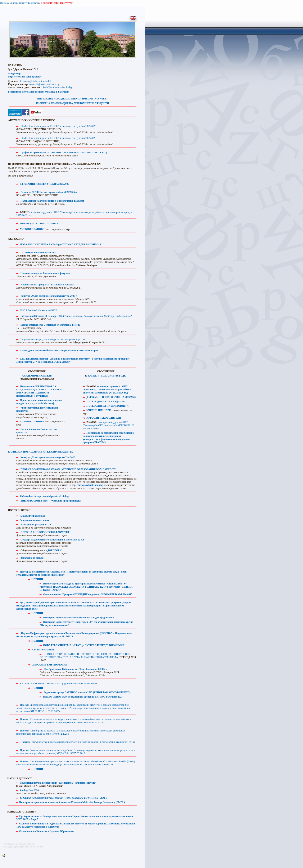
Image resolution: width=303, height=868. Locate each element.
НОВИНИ (37, 579)
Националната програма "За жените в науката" (48, 285)
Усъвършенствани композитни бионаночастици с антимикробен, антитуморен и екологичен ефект (78, 742)
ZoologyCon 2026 (29, 790)
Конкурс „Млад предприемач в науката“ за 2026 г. (49, 296)
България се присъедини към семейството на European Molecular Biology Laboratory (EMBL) (72, 802)
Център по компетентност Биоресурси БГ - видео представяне (78, 618)
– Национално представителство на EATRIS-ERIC (59, 684)
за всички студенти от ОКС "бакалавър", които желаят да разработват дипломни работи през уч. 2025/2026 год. (107, 390)
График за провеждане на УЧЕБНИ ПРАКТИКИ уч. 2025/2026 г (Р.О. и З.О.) (64, 152)
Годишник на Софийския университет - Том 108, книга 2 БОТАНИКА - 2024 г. (64, 798)
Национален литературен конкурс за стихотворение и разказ (53, 339)
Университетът (18, 3)
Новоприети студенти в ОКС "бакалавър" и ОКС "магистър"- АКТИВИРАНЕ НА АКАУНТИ (108, 425)
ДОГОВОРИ (54, 550)
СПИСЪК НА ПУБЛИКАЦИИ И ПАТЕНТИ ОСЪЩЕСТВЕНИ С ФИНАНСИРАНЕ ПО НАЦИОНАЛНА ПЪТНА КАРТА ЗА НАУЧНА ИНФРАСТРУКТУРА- (86, 656)
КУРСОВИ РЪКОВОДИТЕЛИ (104, 418)
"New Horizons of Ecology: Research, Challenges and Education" (99, 316)
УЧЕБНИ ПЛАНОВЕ (32, 229)
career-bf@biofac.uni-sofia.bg (44, 84)
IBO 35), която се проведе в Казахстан (38, 827)
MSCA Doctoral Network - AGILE (39, 310)
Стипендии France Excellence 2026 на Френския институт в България (59, 351)
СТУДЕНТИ (93, 376)
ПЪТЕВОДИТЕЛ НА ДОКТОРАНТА (107, 406)
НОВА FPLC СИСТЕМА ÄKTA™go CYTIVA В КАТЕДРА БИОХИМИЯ (61, 244)
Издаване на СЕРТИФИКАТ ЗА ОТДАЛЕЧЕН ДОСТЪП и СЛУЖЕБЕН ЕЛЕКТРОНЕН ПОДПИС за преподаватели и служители (39, 391)
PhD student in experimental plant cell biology (45, 496)
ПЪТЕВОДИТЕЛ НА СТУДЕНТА (39, 223)
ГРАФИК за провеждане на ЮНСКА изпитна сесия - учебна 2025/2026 (58, 126)
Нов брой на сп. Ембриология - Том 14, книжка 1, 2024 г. (76, 669)
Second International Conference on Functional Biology (50, 325)
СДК (123, 376)
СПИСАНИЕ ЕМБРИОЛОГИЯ (49, 665)
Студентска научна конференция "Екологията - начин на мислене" (58, 783)
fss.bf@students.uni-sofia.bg (57, 87)
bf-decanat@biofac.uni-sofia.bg (35, 81)
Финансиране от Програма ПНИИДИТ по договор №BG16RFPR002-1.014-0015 (88, 594)
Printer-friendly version (5, 856)
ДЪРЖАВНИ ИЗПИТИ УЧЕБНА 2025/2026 (44, 184)
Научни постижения (43, 650)
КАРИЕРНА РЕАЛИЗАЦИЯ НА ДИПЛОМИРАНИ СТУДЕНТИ (72, 103)
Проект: (25, 705)
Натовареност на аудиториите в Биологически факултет (52, 201)
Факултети (33, 3)
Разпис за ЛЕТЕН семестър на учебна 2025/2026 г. (49, 192)
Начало (4, 3)
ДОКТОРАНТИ (110, 376)
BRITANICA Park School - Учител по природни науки (51, 501)
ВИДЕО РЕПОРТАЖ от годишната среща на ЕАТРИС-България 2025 (83, 697)
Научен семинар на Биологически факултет (45, 273)
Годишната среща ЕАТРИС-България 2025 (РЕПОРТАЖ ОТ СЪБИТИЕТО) (87, 692)
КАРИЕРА (40, 452)
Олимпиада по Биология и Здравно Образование (47, 831)
